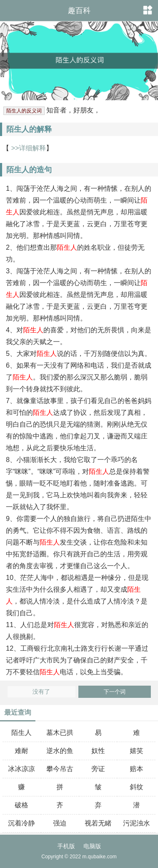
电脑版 (92, 846)
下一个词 (115, 692)
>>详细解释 (28, 148)
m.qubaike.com (99, 857)
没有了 (41, 692)
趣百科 (79, 11)
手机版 (66, 846)
